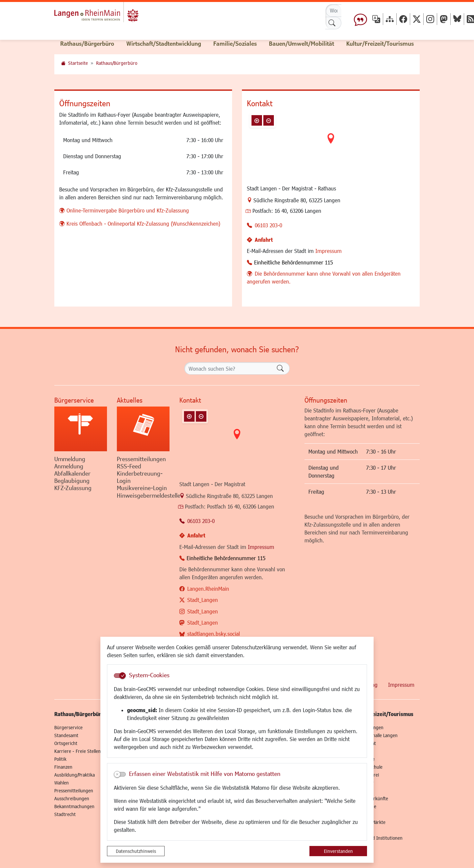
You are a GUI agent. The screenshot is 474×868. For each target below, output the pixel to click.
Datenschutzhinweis (136, 851)
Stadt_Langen (203, 600)
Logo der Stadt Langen (109, 15)
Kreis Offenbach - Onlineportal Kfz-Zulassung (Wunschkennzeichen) (143, 223)
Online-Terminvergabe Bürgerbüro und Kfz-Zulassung (128, 210)
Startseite (78, 63)
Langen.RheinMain (208, 589)
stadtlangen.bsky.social (214, 634)
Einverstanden (338, 851)
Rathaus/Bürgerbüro (117, 63)
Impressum (329, 251)
